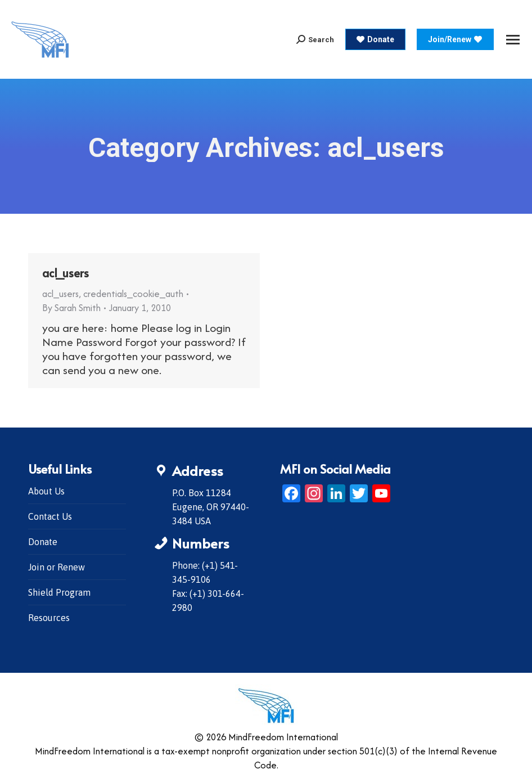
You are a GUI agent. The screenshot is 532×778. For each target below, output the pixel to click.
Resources (49, 618)
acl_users (66, 273)
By (71, 308)
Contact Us (50, 516)
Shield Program (59, 592)
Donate (43, 542)
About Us (46, 491)
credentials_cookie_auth (133, 294)
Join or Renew (57, 567)
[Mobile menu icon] (513, 40)
